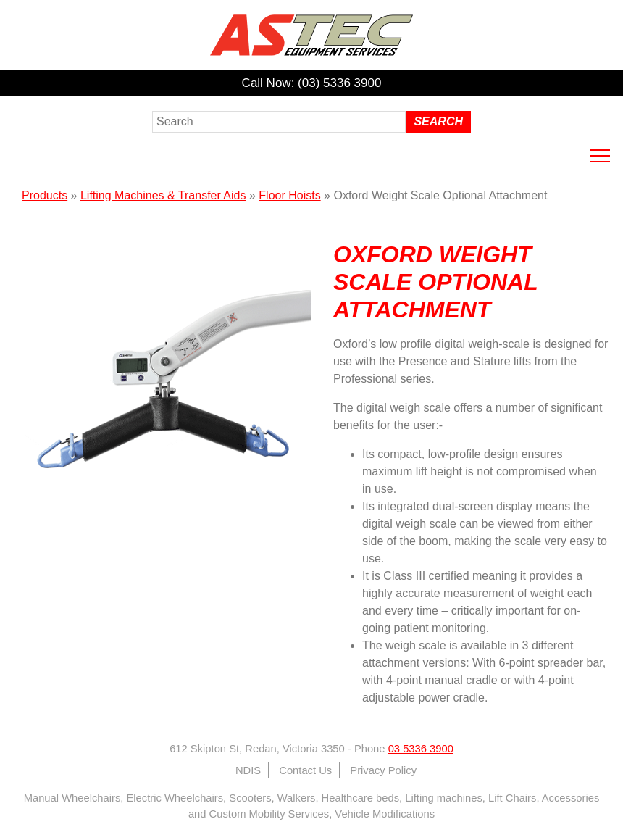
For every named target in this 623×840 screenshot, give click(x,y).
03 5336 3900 (421, 749)
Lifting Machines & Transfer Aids (163, 195)
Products (45, 195)
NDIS (248, 770)
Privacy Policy (383, 770)
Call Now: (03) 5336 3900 (312, 83)
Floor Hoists (289, 195)
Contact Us (305, 770)
